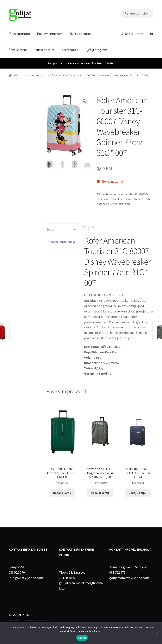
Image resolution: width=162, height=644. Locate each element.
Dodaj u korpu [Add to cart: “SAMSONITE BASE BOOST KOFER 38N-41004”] (138, 493)
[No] (157, 633)
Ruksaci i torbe (80, 34)
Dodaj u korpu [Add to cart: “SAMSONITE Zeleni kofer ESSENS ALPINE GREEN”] (62, 493)
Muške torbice (45, 50)
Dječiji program (96, 50)
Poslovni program (50, 34)
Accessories (70, 50)
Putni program (19, 34)
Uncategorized (36, 75)
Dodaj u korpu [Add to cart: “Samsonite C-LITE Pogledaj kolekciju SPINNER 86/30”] (100, 493)
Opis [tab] (50, 229)
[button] (84, 101)
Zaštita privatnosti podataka (29, 620)
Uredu (82, 638)
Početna (18, 75)
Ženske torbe (18, 50)
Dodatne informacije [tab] (61, 242)
